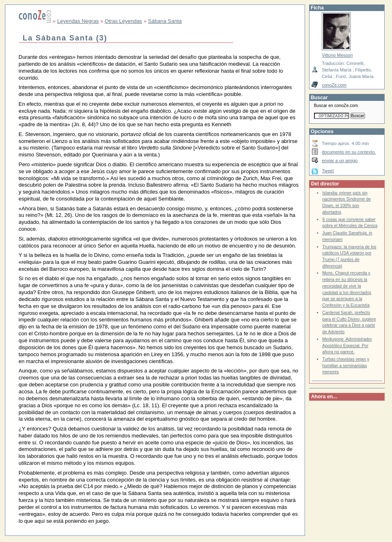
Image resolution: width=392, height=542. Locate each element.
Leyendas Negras (78, 21)
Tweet (328, 171)
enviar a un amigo (340, 161)
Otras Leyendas (123, 21)
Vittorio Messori (337, 55)
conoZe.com (334, 85)
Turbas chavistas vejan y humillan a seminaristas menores (346, 366)
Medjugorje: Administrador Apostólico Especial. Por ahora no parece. (347, 346)
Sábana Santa (165, 21)
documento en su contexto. (349, 152)
